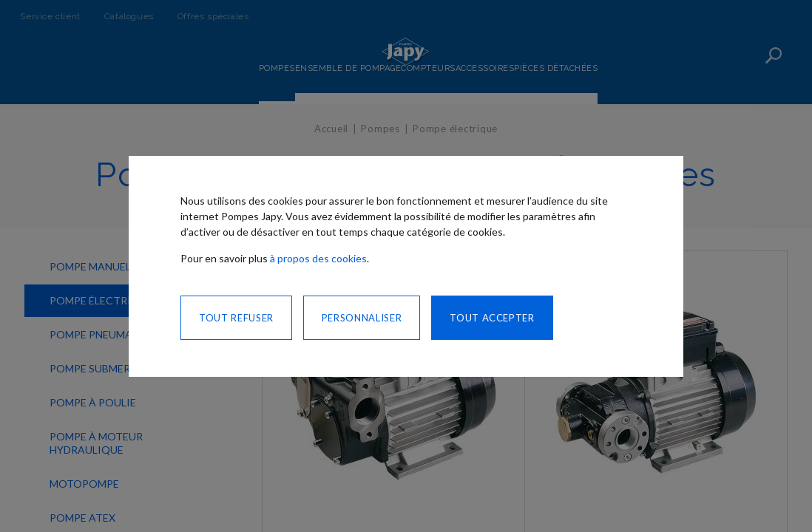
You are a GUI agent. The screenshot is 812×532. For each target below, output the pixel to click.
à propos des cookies (318, 258)
